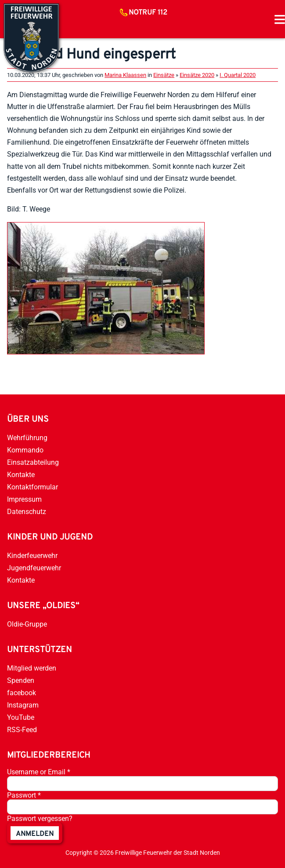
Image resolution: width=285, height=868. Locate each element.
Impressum (24, 499)
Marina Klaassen (125, 75)
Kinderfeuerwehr (32, 556)
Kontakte (21, 475)
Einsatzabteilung (33, 462)
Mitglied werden (32, 668)
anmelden (35, 834)
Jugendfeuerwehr (34, 568)
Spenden (21, 680)
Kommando (25, 450)
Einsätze (164, 75)
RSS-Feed (22, 730)
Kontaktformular (32, 487)
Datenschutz (27, 512)
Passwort (24, 795)
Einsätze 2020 (197, 75)
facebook (22, 693)
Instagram (23, 705)
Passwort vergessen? (40, 819)
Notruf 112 (148, 13)
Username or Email (39, 772)
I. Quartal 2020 (238, 75)
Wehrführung (27, 438)
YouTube (21, 717)
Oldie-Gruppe (27, 624)
